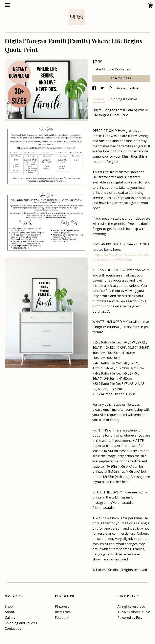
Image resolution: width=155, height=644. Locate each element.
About (9, 612)
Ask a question (128, 88)
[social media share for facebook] (94, 88)
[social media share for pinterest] (111, 88)
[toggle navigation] (7, 5)
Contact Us (13, 628)
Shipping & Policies (123, 99)
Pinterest (62, 606)
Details (99, 99)
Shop (9, 606)
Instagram (63, 612)
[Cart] (150, 6)
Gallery (10, 618)
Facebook (62, 618)
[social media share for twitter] (103, 88)
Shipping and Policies (21, 623)
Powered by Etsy (130, 618)
